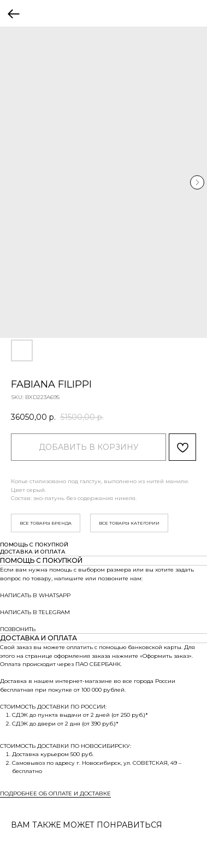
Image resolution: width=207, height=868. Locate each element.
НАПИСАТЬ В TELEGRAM (35, 612)
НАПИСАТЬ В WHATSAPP (35, 595)
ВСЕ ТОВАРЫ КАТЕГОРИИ (129, 523)
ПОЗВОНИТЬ (18, 629)
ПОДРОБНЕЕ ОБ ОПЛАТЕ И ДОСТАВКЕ (55, 793)
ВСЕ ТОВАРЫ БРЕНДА (46, 523)
